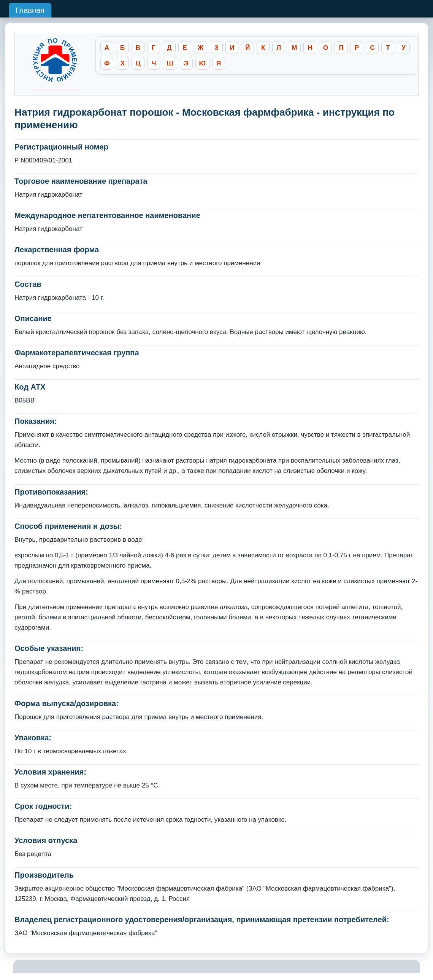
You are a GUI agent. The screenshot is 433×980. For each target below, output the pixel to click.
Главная (30, 10)
